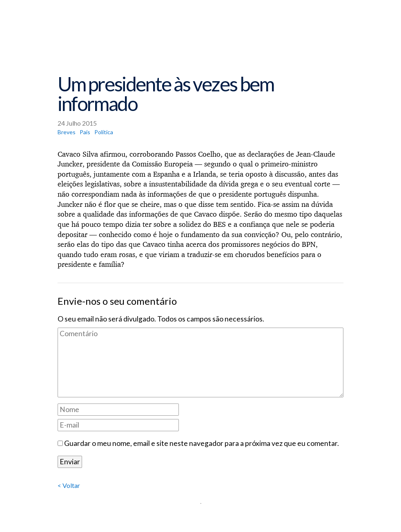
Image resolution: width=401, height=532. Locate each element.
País (85, 132)
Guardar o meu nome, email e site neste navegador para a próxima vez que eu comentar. (202, 443)
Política (104, 132)
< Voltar (69, 485)
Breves (67, 132)
